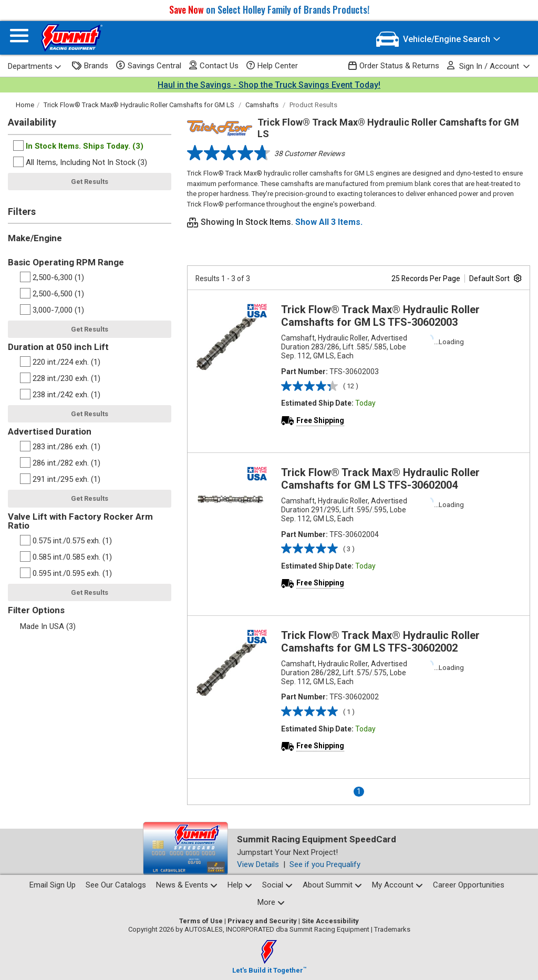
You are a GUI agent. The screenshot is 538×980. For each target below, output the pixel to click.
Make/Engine (35, 238)
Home (25, 105)
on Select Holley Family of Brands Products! (269, 9)
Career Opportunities (469, 885)
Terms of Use (201, 921)
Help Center (272, 66)
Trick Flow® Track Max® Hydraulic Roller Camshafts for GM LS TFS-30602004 (380, 479)
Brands (90, 66)
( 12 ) (351, 386)
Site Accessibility (330, 921)
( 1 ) (349, 712)
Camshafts (262, 105)
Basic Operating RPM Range (66, 262)
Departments (35, 66)
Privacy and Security (262, 921)
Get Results (90, 182)
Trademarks (392, 929)
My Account (397, 885)
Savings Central (149, 66)
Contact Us (214, 65)
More (271, 902)
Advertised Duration (50, 431)
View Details (258, 864)
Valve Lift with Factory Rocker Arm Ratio (80, 521)
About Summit (332, 885)
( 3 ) (349, 549)
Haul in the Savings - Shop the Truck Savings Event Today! (269, 85)
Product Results (313, 105)
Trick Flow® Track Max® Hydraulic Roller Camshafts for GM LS (139, 105)
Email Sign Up (53, 885)
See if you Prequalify (325, 864)
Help (240, 885)
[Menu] (19, 38)
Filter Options (36, 610)
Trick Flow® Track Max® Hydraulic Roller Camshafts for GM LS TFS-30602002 (380, 642)
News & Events (187, 885)
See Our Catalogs (116, 885)
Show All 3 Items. (329, 222)
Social (277, 885)
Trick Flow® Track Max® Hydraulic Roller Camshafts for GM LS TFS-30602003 (380, 316)
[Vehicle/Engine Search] (438, 39)
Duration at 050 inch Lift (58, 347)
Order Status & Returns (394, 66)
